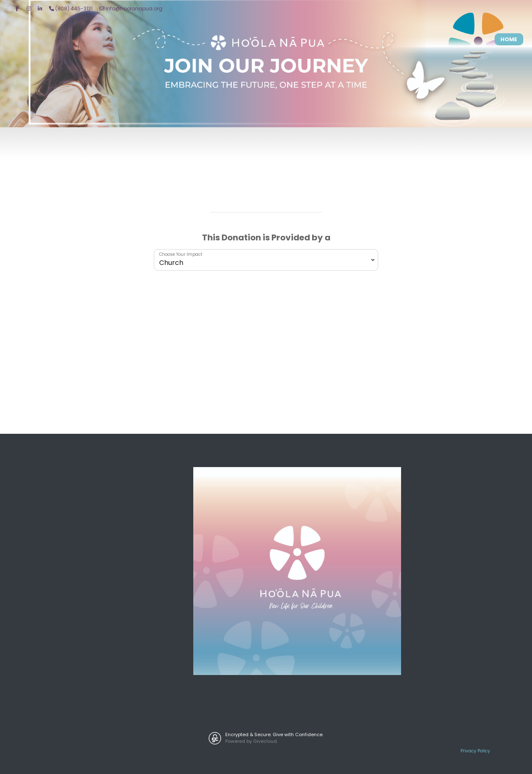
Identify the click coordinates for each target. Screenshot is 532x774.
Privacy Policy (475, 751)
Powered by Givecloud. (251, 741)
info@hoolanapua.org (131, 9)
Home (509, 39)
